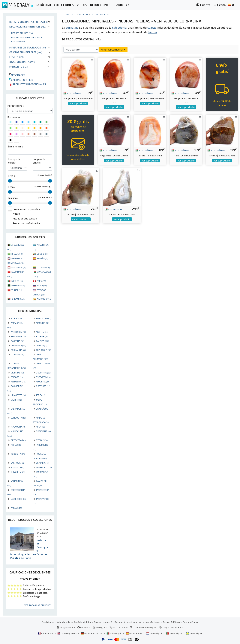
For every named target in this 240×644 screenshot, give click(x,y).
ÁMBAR (16, 508)
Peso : (11, 187)
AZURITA (42, 336)
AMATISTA (43, 318)
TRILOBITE (18, 472)
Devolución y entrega (126, 622)
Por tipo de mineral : (14, 161)
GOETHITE (43, 386)
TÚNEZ (17, 290)
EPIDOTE (17, 377)
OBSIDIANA (43, 431)
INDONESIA (19, 267)
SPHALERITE (44, 467)
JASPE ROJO (18, 499)
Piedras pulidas (22, 33)
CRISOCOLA (43, 350)
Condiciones (48, 622)
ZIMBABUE (44, 299)
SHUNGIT (17, 467)
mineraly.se (194, 633)
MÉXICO (17, 281)
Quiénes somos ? (103, 622)
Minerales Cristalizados (28, 47)
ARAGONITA (18, 336)
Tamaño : (13, 198)
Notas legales (64, 622)
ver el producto (78, 103)
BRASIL (17, 254)
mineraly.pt (174, 633)
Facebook (84, 627)
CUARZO (17, 354)
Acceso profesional (150, 622)
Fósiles (16, 57)
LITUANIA (43, 267)
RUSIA (42, 285)
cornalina (72, 93)
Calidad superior (21, 80)
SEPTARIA (42, 463)
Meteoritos (19, 67)
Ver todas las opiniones (38, 605)
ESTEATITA (43, 377)
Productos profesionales (28, 84)
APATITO (42, 332)
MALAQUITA (18, 427)
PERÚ (41, 281)
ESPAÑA (42, 258)
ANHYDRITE (18, 332)
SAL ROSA (18, 463)
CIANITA (42, 345)
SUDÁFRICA (18, 299)
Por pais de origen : (39, 161)
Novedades (17, 75)
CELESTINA (18, 345)
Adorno (83, 15)
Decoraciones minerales (28, 26)
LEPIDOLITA (18, 418)
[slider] (10, 181)
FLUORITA (43, 381)
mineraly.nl (154, 633)
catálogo (70, 15)
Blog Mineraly (66, 627)
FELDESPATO (18, 381)
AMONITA (42, 323)
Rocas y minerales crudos (28, 22)
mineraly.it (114, 633)
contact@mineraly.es (145, 627)
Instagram (100, 627)
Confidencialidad (83, 622)
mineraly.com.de (92, 633)
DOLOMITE (43, 373)
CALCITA (42, 341)
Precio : (12, 176)
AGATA (16, 318)
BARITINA (17, 341)
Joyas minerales (22, 62)
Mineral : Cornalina (113, 49)
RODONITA (18, 454)
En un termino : (16, 146)
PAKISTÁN (18, 285)
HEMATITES (18, 395)
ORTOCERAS (18, 440)
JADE (40, 395)
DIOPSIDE (17, 373)
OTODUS (42, 440)
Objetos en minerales (26, 52)
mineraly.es (134, 633)
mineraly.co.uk (67, 633)
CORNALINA (18, 350)
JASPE (16, 400)
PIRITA (16, 445)
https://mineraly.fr (173, 627)
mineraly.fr (46, 633)
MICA (40, 427)
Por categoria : (16, 106)
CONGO (42, 254)
